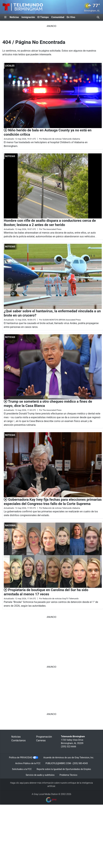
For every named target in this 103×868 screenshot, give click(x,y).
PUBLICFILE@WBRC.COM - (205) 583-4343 (67, 763)
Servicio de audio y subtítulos (40, 775)
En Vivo (71, 17)
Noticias (14, 17)
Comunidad (58, 17)
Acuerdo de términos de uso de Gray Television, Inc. (69, 758)
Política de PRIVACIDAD (21, 758)
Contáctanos (19, 740)
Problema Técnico (68, 775)
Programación (44, 737)
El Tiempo (43, 17)
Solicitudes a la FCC (22, 769)
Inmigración (28, 17)
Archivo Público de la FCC (28, 763)
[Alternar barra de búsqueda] (98, 17)
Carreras (41, 740)
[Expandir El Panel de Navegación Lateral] (5, 17)
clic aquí (20, 783)
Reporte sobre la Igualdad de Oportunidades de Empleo (64, 769)
